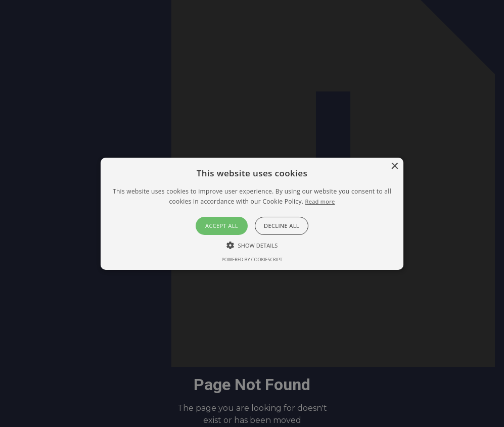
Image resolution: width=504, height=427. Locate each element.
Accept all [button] (222, 226)
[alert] (252, 214)
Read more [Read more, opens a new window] (320, 201)
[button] (252, 213)
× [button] (395, 166)
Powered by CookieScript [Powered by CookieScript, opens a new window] (252, 259)
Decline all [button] (282, 226)
